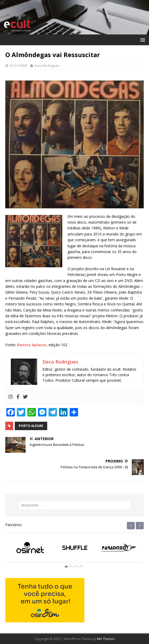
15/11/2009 (18, 66)
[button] (142, 40)
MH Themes (106, 639)
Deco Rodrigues (47, 66)
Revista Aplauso (32, 345)
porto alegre (31, 426)
